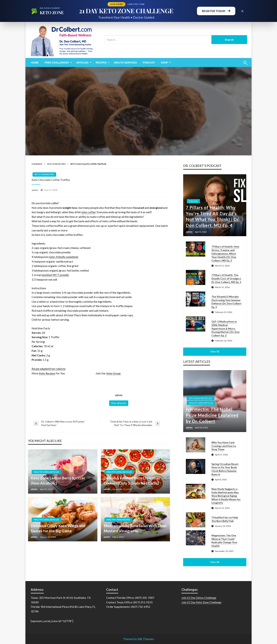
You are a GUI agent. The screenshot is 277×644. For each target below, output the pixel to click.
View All (215, 352)
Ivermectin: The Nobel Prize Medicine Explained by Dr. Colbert (212, 415)
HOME (35, 63)
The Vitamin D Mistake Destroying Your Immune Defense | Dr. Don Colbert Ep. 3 (226, 302)
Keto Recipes (47, 373)
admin (35, 190)
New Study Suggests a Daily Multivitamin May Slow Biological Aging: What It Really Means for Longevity (226, 496)
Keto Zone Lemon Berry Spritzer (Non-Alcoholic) (58, 480)
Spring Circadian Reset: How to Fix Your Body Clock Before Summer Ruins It (225, 469)
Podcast (149, 63)
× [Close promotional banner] (242, 11)
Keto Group (114, 373)
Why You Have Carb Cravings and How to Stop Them (224, 446)
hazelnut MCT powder (55, 275)
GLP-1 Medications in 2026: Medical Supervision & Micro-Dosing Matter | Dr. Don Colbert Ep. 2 (226, 328)
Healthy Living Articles (46, 472)
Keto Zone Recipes (56, 164)
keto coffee (89, 212)
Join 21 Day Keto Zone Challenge (201, 602)
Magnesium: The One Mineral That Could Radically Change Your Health (224, 541)
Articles (82, 63)
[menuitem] (35, 63)
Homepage (37, 164)
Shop (164, 63)
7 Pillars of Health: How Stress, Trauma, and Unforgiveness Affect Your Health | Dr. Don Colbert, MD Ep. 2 (225, 253)
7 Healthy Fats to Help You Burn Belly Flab (225, 519)
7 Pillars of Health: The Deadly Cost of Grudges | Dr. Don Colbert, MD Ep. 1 (226, 278)
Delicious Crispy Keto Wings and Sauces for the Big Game (58, 528)
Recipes (101, 63)
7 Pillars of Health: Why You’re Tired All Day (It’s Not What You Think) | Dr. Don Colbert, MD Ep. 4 (213, 216)
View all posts (119, 403)
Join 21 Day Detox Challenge (199, 598)
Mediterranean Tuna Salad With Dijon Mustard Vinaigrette (135, 528)
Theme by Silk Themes (139, 639)
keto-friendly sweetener (64, 257)
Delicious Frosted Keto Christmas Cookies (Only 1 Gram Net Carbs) (132, 480)
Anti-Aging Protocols (201, 398)
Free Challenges (57, 63)
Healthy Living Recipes (118, 520)
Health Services (125, 63)
